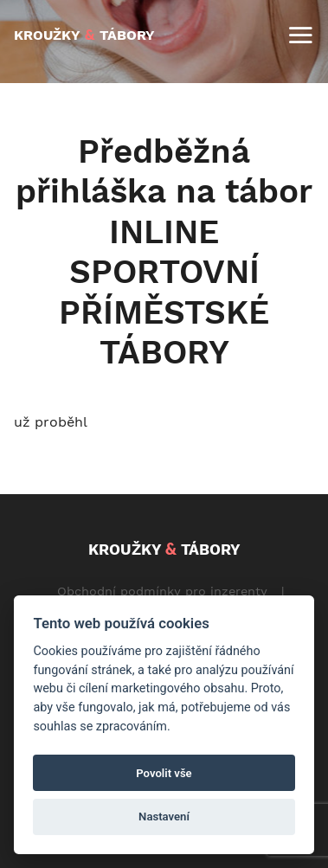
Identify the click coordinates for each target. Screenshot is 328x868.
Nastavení (164, 817)
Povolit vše (164, 773)
